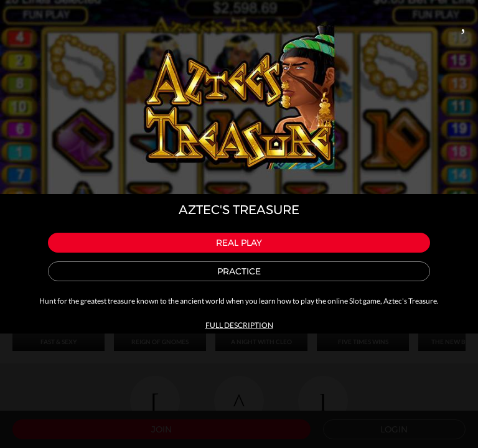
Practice (239, 271)
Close (463, 22)
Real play (239, 243)
